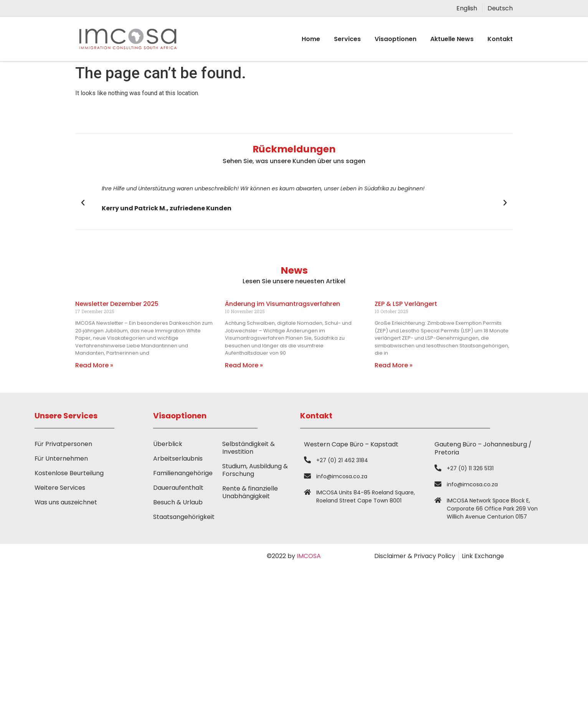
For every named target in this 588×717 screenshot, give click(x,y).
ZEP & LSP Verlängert (406, 304)
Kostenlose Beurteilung (69, 473)
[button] (83, 203)
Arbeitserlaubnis (178, 458)
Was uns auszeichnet (66, 502)
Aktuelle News (452, 39)
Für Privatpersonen (64, 444)
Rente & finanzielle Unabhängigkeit (250, 492)
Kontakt (500, 39)
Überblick (168, 444)
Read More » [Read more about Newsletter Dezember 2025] (94, 365)
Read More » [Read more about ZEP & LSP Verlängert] (394, 365)
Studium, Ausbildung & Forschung (255, 470)
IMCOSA (309, 556)
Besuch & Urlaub (178, 502)
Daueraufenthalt (178, 488)
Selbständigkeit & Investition (249, 448)
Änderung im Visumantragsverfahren (282, 304)
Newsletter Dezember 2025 (117, 304)
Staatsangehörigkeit (184, 517)
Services (347, 39)
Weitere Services (60, 488)
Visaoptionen (396, 39)
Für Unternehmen (61, 458)
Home (311, 39)
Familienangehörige (183, 473)
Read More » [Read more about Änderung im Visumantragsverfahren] (244, 365)
